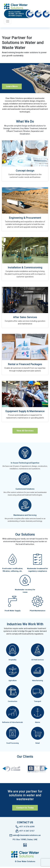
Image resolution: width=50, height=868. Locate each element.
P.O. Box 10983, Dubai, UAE (25, 839)
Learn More (12, 86)
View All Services (25, 431)
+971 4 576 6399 (25, 827)
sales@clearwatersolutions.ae (25, 835)
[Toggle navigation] (8, 21)
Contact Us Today (25, 808)
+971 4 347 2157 (25, 831)
